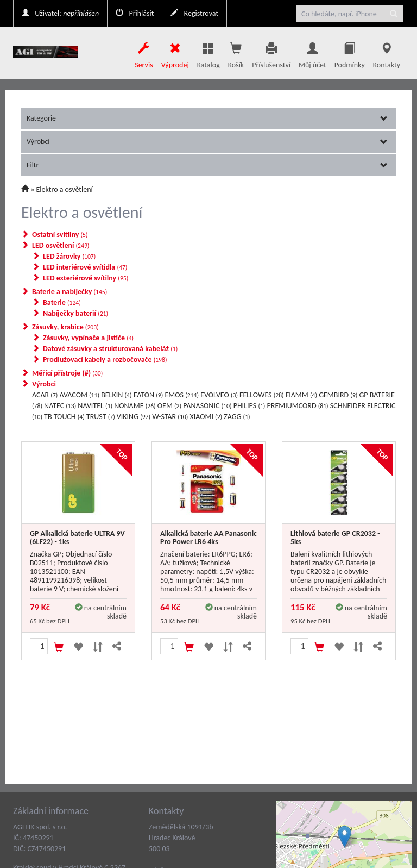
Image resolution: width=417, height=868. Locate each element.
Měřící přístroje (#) (67, 373)
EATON (149, 395)
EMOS (182, 395)
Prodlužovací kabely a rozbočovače (105, 360)
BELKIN (116, 395)
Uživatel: (60, 13)
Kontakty (387, 53)
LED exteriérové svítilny (86, 278)
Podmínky (350, 53)
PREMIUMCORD (298, 406)
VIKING (134, 417)
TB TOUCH (64, 417)
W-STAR (170, 417)
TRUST (101, 417)
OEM (169, 406)
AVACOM (80, 395)
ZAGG (237, 417)
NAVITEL (95, 406)
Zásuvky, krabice (65, 327)
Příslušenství (271, 53)
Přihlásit (135, 13)
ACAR (45, 395)
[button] (409, 837)
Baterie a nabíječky (69, 292)
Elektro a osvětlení (65, 189)
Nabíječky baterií (75, 313)
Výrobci (207, 142)
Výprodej (175, 53)
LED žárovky (69, 256)
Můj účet (312, 53)
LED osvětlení (61, 245)
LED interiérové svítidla (85, 267)
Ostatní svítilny (60, 235)
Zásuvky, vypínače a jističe (88, 338)
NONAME (135, 406)
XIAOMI (206, 417)
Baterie (62, 302)
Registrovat (194, 13)
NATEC (60, 406)
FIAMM (301, 395)
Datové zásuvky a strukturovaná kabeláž (110, 349)
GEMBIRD (338, 395)
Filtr (207, 165)
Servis (144, 53)
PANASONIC (207, 406)
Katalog (208, 53)
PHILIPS (249, 406)
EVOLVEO (219, 395)
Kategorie (207, 118)
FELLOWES (262, 395)
